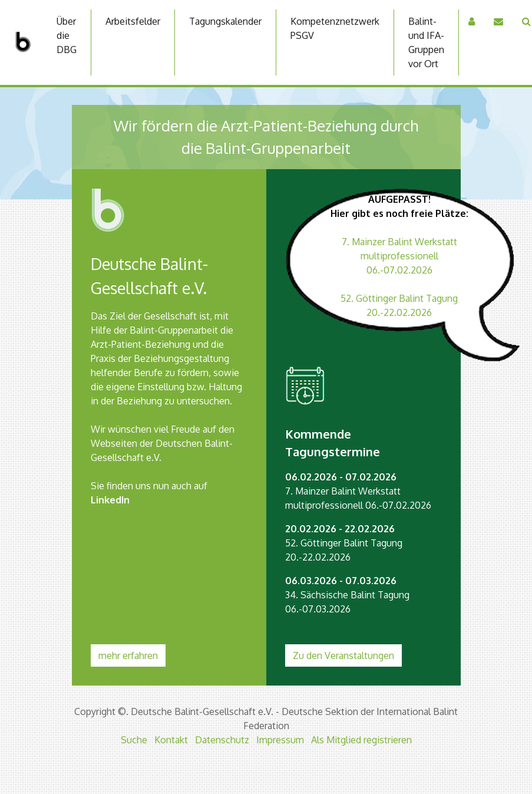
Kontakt (171, 740)
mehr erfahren (128, 655)
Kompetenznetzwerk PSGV (335, 28)
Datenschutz (222, 740)
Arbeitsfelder (133, 21)
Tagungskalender (225, 21)
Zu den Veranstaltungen (343, 655)
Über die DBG (67, 35)
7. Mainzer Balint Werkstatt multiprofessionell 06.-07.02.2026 (399, 256)
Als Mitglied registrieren (361, 740)
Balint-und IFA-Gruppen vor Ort (426, 42)
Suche (134, 740)
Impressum (280, 740)
